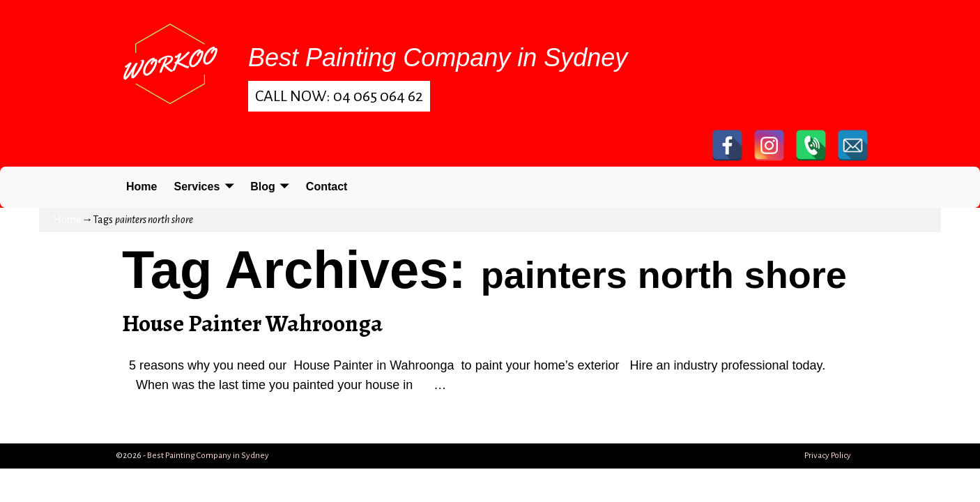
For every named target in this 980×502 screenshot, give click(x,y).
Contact (327, 187)
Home (141, 187)
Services (197, 187)
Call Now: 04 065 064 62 (339, 96)
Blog (263, 187)
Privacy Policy (828, 456)
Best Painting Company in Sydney (208, 456)
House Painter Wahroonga (252, 324)
